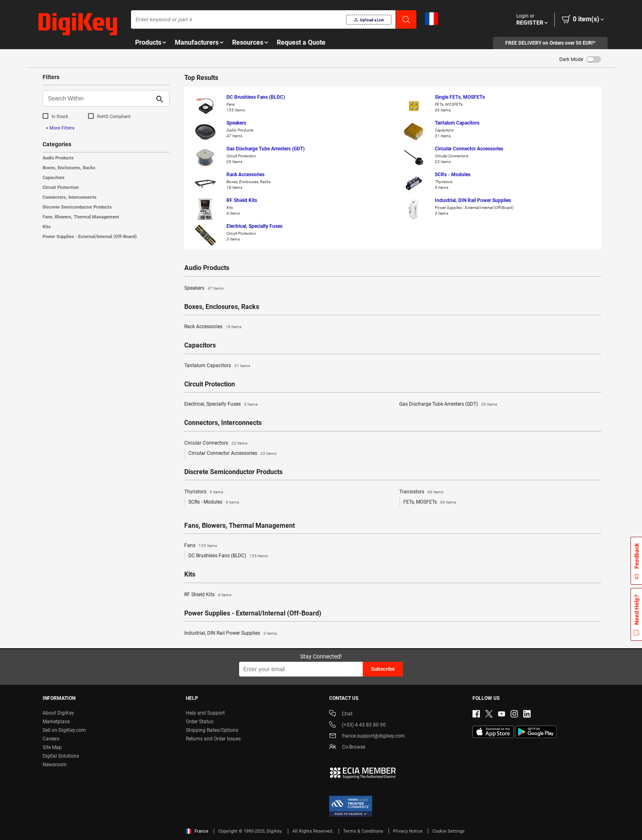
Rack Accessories (213, 327)
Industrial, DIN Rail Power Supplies (231, 633)
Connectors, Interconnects (70, 197)
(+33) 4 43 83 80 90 (357, 725)
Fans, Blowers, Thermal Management (81, 217)
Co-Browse (347, 748)
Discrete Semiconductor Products (77, 207)
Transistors (421, 492)
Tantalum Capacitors (217, 366)
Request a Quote (301, 42)
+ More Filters (60, 128)
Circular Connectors (216, 443)
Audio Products (58, 158)
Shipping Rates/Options (212, 730)
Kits (47, 227)
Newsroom (55, 765)
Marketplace (56, 722)
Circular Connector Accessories (232, 454)
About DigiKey (58, 713)
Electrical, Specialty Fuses (221, 404)
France (197, 831)
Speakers (204, 288)
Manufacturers (197, 42)
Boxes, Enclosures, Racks (69, 168)
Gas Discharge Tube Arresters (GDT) (448, 404)
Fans (201, 546)
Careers (51, 739)
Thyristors (204, 492)
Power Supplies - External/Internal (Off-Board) (90, 237)
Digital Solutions (61, 756)
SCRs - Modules (214, 502)
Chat (341, 714)
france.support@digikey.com (367, 737)
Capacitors (54, 178)
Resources (248, 42)
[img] (78, 25)
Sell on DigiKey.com (64, 730)
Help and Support (205, 713)
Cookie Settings (449, 831)
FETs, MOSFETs (430, 502)
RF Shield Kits (208, 595)
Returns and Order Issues (213, 739)
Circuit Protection (61, 187)
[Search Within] (99, 98)
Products (148, 42)
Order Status (200, 722)
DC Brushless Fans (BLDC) (228, 556)
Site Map (52, 747)
